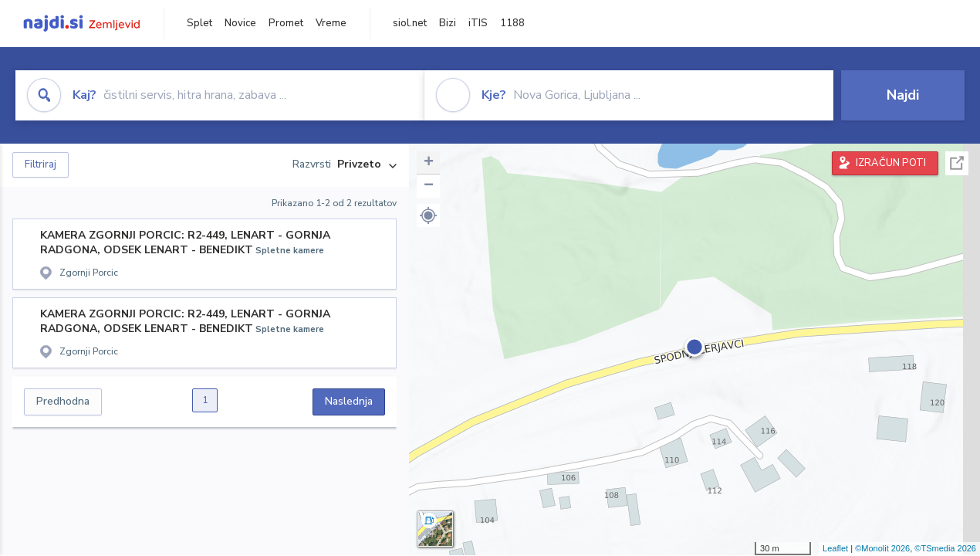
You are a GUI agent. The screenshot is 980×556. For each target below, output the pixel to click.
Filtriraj (41, 164)
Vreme (331, 23)
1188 (512, 23)
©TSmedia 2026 (945, 548)
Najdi (903, 95)
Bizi (448, 23)
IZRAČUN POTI (891, 163)
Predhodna (63, 401)
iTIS (478, 23)
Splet (199, 23)
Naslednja (349, 401)
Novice (240, 23)
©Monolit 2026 (882, 548)
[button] (428, 215)
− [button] (429, 186)
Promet (286, 23)
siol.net (410, 23)
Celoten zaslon (957, 163)
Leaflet (835, 548)
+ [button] (429, 163)
